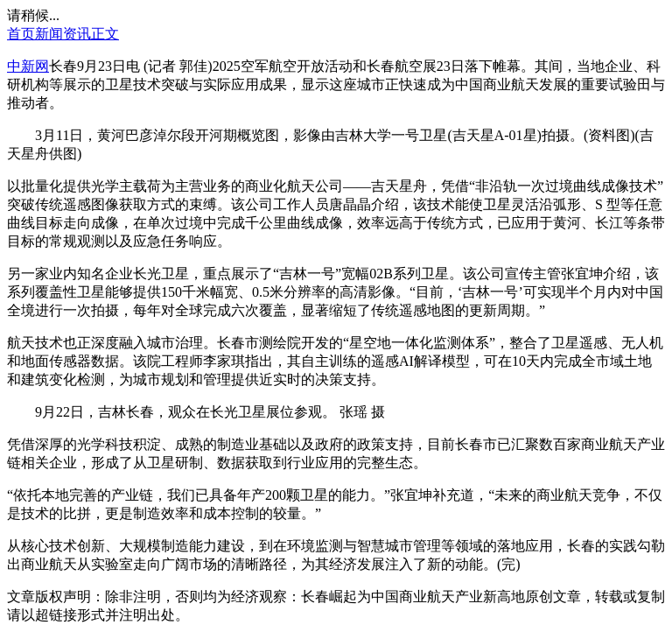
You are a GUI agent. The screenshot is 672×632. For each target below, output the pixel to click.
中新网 (28, 66)
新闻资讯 (63, 34)
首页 (21, 34)
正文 (105, 34)
